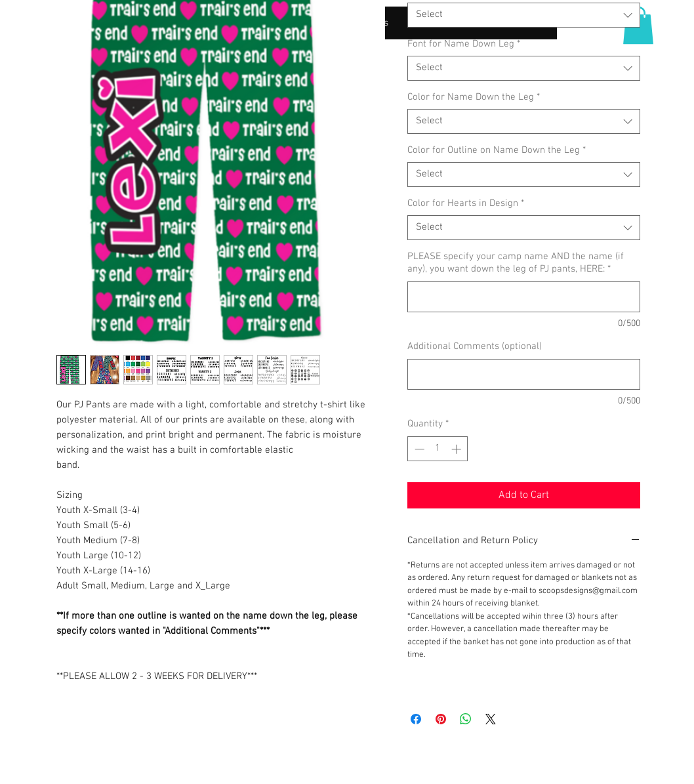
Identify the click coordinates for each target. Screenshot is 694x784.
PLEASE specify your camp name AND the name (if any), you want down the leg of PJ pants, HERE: (516, 263)
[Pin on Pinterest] (441, 719)
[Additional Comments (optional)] (524, 374)
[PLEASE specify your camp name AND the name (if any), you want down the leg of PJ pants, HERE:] (524, 297)
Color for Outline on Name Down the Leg (497, 150)
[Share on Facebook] (416, 719)
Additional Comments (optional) (475, 346)
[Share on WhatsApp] (466, 719)
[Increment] (458, 449)
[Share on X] (491, 719)
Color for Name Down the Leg (474, 97)
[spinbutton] (438, 449)
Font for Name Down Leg (464, 44)
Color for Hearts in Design (466, 203)
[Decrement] (418, 449)
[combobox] (524, 15)
